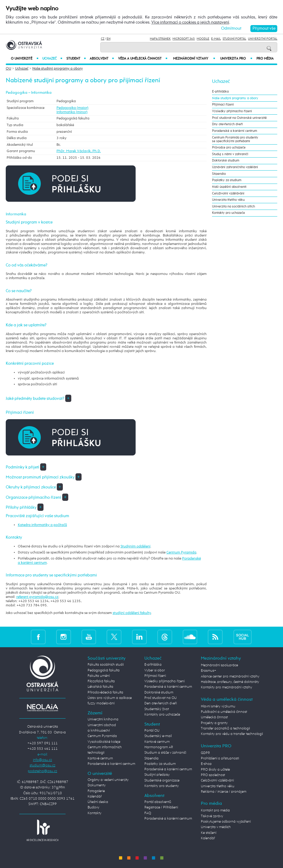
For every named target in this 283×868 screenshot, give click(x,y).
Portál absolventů (158, 802)
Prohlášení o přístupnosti (220, 759)
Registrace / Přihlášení (161, 808)
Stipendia (219, 174)
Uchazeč (52, 59)
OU (8, 69)
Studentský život (157, 709)
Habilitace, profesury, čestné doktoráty (230, 682)
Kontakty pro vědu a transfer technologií (232, 734)
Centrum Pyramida (181, 553)
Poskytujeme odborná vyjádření (226, 822)
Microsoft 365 (184, 39)
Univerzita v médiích (216, 827)
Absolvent (102, 59)
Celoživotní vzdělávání (228, 194)
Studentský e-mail (158, 736)
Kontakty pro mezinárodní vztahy (227, 687)
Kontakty (95, 813)
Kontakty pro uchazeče (228, 213)
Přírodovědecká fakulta (105, 693)
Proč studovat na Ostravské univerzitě (239, 118)
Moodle (203, 39)
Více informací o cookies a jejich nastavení (190, 22)
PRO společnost (213, 775)
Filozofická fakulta (101, 681)
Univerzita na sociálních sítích (233, 207)
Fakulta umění (99, 676)
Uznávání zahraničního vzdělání (235, 167)
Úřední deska (98, 802)
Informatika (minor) (72, 112)
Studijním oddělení (135, 547)
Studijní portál (234, 39)
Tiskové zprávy (212, 816)
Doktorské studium (226, 161)
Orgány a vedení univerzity (108, 780)
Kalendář (95, 797)
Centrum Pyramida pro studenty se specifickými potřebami (235, 139)
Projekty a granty (214, 723)
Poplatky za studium (227, 180)
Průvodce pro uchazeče (229, 148)
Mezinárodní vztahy (194, 59)
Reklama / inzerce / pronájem (224, 792)
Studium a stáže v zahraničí (165, 753)
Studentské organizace (162, 781)
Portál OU (152, 731)
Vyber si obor (155, 671)
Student (76, 59)
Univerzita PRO (236, 59)
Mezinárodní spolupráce (219, 665)
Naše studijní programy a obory (58, 69)
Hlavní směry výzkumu (218, 706)
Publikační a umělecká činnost (224, 712)
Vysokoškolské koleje (104, 742)
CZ (103, 39)
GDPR (205, 753)
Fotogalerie (96, 791)
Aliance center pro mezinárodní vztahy (230, 677)
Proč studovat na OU (161, 698)
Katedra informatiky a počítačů (42, 525)
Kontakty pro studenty (162, 786)
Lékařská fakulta (100, 687)
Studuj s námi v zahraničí (230, 154)
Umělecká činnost (214, 717)
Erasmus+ (209, 671)
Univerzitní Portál (263, 39)
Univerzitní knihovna (103, 720)
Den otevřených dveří (161, 703)
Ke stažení (209, 833)
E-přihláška (220, 92)
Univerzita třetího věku (228, 200)
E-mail (216, 39)
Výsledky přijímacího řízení (232, 111)
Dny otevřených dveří (227, 124)
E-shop (206, 764)
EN (109, 39)
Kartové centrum (100, 759)
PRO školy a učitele (215, 770)
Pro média (265, 59)
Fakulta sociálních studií (106, 665)
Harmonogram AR (159, 747)
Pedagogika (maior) (72, 108)
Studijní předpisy (157, 775)
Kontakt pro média (215, 811)
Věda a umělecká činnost (143, 59)
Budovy (93, 808)
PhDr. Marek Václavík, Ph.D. (79, 151)
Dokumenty (97, 785)
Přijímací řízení (223, 105)
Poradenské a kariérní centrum (235, 131)
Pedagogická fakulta (104, 671)
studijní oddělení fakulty (132, 613)
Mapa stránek (160, 39)
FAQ (148, 813)
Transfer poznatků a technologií (225, 729)
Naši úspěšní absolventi (229, 187)
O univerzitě (25, 59)
